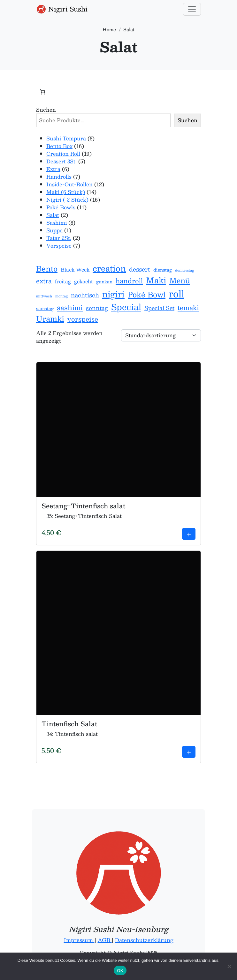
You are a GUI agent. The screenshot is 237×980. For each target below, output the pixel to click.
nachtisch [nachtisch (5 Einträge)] (85, 295)
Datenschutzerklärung (144, 940)
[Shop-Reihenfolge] (161, 335)
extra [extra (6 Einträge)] (44, 281)
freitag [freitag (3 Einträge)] (63, 282)
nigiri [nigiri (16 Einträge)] (113, 294)
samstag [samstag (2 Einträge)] (45, 309)
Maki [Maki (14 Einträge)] (156, 280)
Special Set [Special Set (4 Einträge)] (159, 308)
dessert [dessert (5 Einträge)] (140, 269)
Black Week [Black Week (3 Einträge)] (75, 270)
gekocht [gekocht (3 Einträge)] (84, 282)
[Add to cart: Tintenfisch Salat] (189, 752)
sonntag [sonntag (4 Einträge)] (97, 308)
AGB (105, 940)
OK (120, 971)
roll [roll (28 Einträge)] (176, 294)
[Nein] (229, 966)
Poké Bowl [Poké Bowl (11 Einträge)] (147, 295)
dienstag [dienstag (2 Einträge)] (163, 270)
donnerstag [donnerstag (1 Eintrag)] (184, 270)
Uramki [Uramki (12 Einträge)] (50, 319)
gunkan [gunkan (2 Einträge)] (104, 282)
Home (109, 29)
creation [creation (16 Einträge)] (109, 268)
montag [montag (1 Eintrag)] (61, 296)
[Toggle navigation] (192, 9)
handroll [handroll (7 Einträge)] (129, 281)
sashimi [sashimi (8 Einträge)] (70, 308)
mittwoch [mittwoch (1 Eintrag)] (44, 296)
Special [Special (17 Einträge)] (126, 307)
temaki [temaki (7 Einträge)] (188, 308)
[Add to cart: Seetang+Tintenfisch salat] (189, 534)
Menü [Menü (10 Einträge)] (180, 281)
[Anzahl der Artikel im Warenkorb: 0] (42, 92)
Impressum (79, 940)
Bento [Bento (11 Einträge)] (47, 269)
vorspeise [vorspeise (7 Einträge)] (83, 319)
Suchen (46, 110)
